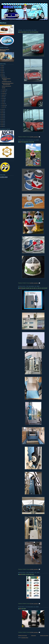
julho (3, 97)
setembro (4, 93)
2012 (2, 121)
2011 (2, 123)
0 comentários (35, 137)
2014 (2, 118)
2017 (2, 113)
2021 (2, 74)
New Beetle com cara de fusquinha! (30, 32)
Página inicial (33, 636)
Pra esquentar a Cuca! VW (28, 142)
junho (3, 99)
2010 (2, 125)
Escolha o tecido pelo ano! (28, 574)
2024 (2, 69)
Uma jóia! (24, 609)
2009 (2, 126)
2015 (2, 116)
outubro (4, 92)
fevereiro (4, 105)
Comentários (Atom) (25, 638)
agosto (3, 95)
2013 (2, 120)
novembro (4, 90)
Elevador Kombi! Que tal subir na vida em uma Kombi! (34, 288)
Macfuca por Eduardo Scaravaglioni (5, 50)
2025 (2, 67)
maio (3, 100)
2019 (2, 109)
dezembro (4, 77)
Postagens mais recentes (23, 636)
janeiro (3, 107)
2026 (2, 66)
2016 (2, 114)
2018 (2, 111)
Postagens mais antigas (44, 636)
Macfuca (3, 23)
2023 (2, 71)
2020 (2, 76)
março (3, 104)
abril (3, 102)
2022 (2, 72)
